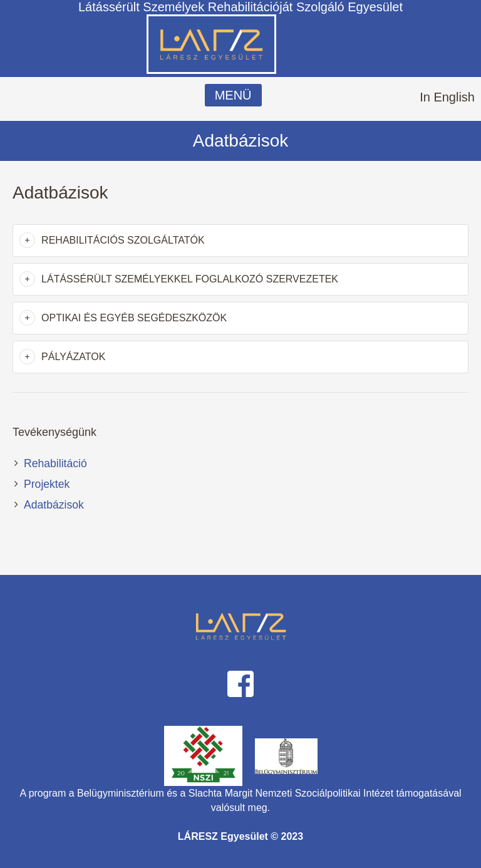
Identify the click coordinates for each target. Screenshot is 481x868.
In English (447, 97)
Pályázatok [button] (73, 357)
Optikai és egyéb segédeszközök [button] (134, 318)
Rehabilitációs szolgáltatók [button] (123, 240)
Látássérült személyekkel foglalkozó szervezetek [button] (190, 279)
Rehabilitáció (55, 463)
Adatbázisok (54, 505)
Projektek (47, 484)
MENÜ (233, 95)
